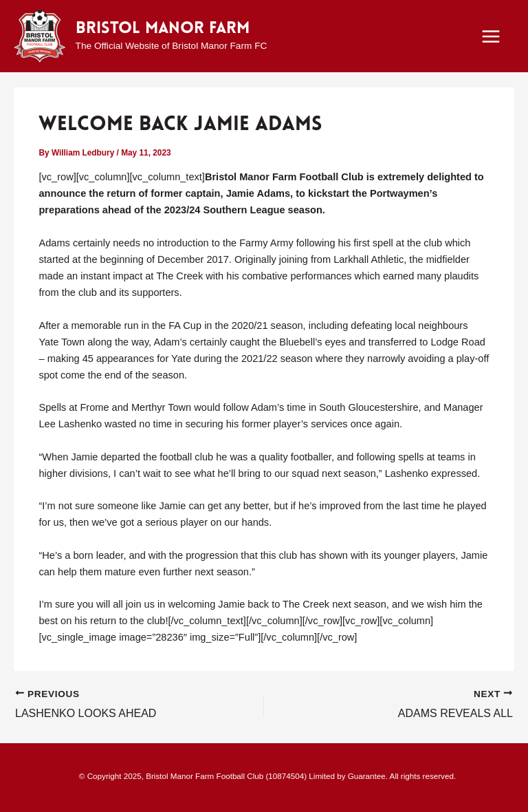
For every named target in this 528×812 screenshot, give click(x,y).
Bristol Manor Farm (163, 29)
